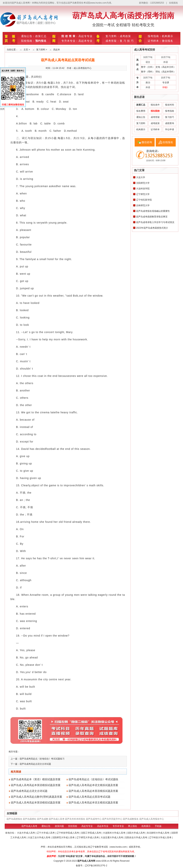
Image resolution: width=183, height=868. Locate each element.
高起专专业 (85, 36)
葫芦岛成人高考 (57, 819)
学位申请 (170, 129)
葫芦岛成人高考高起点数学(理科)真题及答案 (37, 797)
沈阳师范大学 (143, 183)
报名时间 (170, 105)
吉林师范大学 (143, 205)
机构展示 (168, 36)
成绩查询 (170, 123)
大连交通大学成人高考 (112, 838)
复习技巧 (170, 117)
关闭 (2, 109)
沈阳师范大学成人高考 (64, 838)
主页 (26, 50)
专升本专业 (68, 41)
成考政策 (125, 36)
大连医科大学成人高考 (114, 833)
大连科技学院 (143, 189)
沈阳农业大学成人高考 (136, 838)
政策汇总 (41, 36)
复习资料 (111, 36)
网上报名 (133, 826)
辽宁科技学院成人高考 (68, 833)
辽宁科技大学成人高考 (160, 838)
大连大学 (141, 177)
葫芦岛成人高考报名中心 (152, 819)
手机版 (158, 826)
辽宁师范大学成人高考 (88, 838)
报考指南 (153, 36)
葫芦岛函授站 (30, 819)
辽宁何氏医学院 (144, 200)
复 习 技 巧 (127, 41)
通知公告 (27, 36)
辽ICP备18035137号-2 (96, 866)
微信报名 (168, 41)
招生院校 (73, 826)
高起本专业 (85, 41)
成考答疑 (111, 41)
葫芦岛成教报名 (131, 819)
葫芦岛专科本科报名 (75, 819)
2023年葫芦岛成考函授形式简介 (152, 228)
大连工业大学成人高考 (39, 838)
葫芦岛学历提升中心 (112, 819)
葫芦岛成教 (43, 819)
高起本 (57, 50)
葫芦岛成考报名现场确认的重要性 (153, 211)
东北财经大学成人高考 (158, 833)
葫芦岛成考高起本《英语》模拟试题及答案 (36, 779)
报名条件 (155, 105)
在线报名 (173, 3)
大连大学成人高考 (26, 833)
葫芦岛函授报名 (14, 819)
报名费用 (141, 111)
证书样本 (153, 41)
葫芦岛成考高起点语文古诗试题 (35, 764)
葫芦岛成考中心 (94, 819)
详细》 (166, 87)
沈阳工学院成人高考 (91, 833)
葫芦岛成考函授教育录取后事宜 (152, 217)
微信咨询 (147, 142)
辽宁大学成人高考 (46, 833)
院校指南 (27, 41)
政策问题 (59, 826)
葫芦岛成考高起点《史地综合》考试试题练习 (42, 759)
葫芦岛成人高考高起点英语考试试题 (89, 797)
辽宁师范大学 (143, 194)
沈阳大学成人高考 (136, 833)
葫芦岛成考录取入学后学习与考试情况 (155, 222)
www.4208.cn (103, 861)
